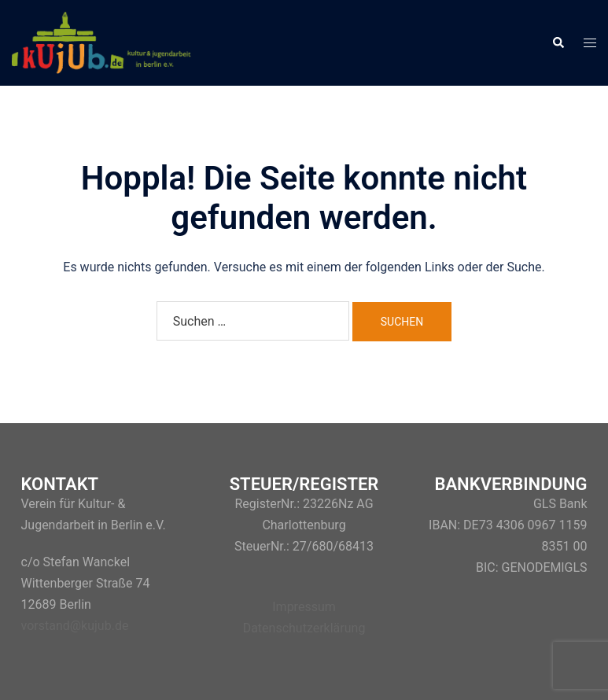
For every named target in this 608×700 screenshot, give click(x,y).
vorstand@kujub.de (75, 626)
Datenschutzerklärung (304, 628)
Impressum (304, 607)
